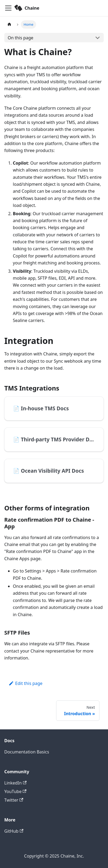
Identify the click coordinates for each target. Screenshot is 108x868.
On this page (21, 38)
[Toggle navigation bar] (8, 8)
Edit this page (26, 683)
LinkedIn (15, 783)
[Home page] (9, 24)
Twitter (14, 800)
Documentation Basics (27, 752)
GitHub (14, 831)
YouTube (15, 791)
